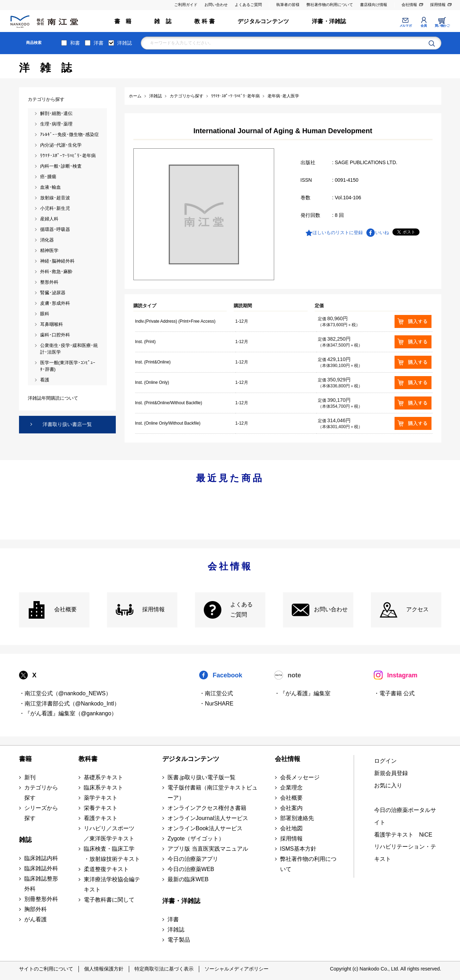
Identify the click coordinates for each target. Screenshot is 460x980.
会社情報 (409, 5)
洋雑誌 (125, 43)
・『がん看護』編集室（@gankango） (68, 713)
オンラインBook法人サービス (205, 828)
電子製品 (179, 940)
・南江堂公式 (216, 693)
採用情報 (438, 5)
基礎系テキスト (103, 777)
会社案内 (291, 808)
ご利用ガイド (186, 5)
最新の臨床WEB (188, 879)
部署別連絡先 (297, 818)
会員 (424, 26)
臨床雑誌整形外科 (41, 884)
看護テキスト (101, 818)
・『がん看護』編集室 (302, 693)
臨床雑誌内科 (41, 858)
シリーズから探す (41, 813)
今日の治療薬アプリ (193, 859)
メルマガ (405, 26)
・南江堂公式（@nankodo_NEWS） (65, 693)
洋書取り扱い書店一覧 (67, 424)
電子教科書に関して (109, 900)
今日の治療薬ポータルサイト (405, 816)
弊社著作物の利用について (330, 5)
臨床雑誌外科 (41, 868)
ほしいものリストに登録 (338, 233)
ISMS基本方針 (298, 849)
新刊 (30, 777)
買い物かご (442, 26)
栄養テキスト (101, 808)
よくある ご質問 (241, 610)
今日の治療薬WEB (191, 869)
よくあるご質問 (248, 5)
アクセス (417, 609)
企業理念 (291, 788)
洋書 (99, 43)
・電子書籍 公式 (394, 693)
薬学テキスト (101, 798)
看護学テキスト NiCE (403, 835)
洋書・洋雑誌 (329, 21)
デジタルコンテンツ (263, 21)
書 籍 (123, 21)
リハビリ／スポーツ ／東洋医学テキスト (109, 833)
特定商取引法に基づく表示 (164, 969)
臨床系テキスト (103, 788)
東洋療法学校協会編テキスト (112, 884)
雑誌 (25, 840)
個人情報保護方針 (104, 969)
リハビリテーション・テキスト (405, 853)
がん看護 (36, 919)
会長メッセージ (300, 777)
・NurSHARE (216, 704)
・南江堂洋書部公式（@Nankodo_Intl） (70, 704)
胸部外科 (36, 909)
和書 (75, 43)
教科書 (88, 759)
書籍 (25, 759)
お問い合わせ (216, 5)
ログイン (385, 761)
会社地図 (291, 828)
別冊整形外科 (41, 899)
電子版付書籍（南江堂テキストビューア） (213, 793)
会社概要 (65, 609)
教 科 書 (204, 21)
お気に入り (388, 785)
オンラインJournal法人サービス (208, 818)
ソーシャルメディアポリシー (237, 969)
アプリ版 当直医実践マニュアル (208, 849)
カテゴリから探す (41, 793)
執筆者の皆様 (288, 5)
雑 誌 (163, 21)
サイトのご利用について (46, 969)
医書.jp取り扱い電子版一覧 (201, 777)
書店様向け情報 (374, 5)
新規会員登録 (391, 773)
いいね (382, 233)
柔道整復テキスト (106, 869)
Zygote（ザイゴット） (196, 839)
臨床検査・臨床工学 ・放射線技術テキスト (112, 854)
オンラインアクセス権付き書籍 (207, 808)
